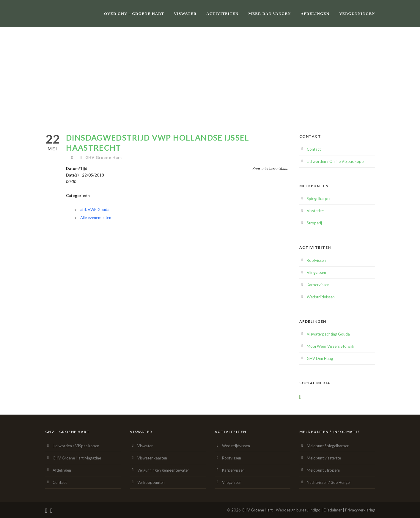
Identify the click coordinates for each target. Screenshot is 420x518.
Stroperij (314, 223)
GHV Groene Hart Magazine (77, 458)
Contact (314, 149)
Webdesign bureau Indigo (298, 510)
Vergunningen (357, 14)
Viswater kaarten (152, 458)
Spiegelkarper (319, 199)
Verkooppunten (151, 482)
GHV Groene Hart (104, 158)
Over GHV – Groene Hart (134, 14)
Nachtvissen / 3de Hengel (329, 482)
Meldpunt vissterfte (324, 458)
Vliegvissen (316, 273)
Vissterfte (315, 211)
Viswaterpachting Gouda (328, 334)
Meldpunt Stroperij (323, 470)
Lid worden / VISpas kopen (76, 446)
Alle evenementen (96, 218)
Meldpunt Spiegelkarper (328, 446)
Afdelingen (315, 14)
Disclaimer (333, 510)
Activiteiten (222, 14)
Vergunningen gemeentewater (163, 470)
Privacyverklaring (360, 510)
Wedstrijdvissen (321, 297)
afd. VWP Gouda (95, 210)
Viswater (185, 14)
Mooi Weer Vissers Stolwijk (331, 346)
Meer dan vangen (269, 14)
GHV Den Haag (320, 358)
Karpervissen (318, 285)
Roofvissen (316, 260)
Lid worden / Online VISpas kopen (336, 161)
